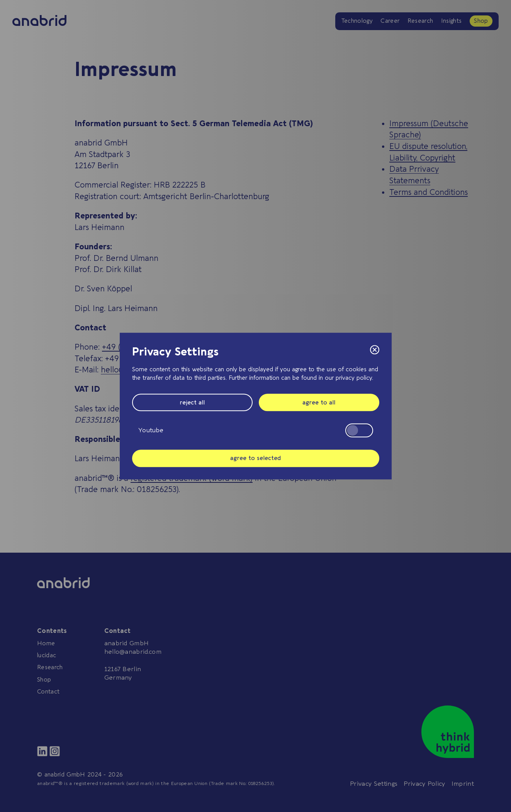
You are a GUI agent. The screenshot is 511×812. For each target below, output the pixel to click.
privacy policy (354, 378)
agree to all (319, 403)
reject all (192, 403)
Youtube (256, 430)
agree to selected (255, 458)
